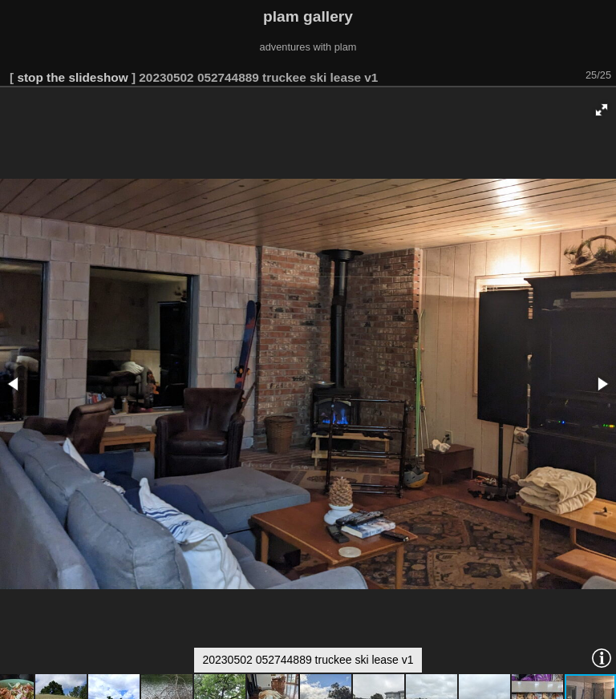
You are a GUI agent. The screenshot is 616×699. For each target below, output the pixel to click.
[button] (602, 110)
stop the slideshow (72, 77)
